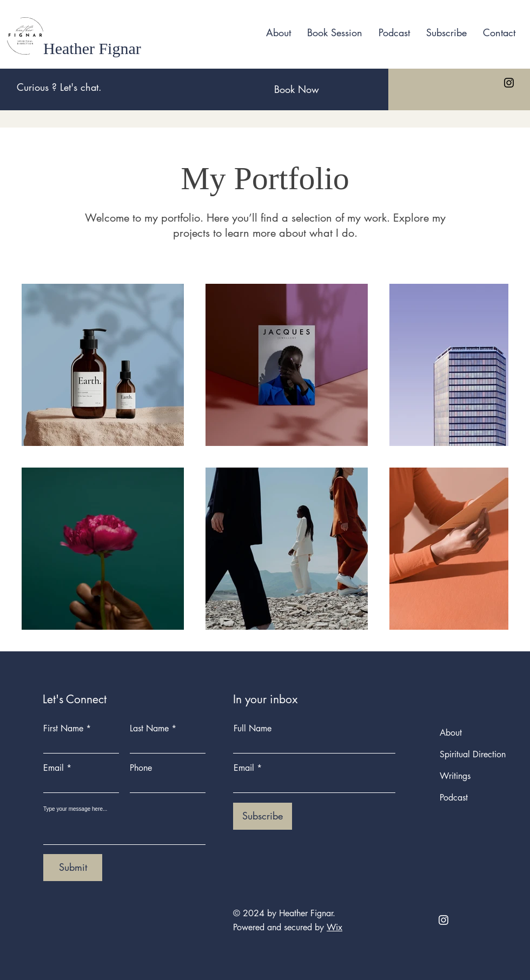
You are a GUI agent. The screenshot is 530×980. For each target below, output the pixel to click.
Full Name (253, 729)
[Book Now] (296, 89)
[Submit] (73, 868)
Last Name (149, 729)
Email (54, 768)
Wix (334, 927)
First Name (63, 729)
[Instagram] (509, 83)
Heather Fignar (92, 48)
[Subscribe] (263, 816)
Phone (141, 768)
